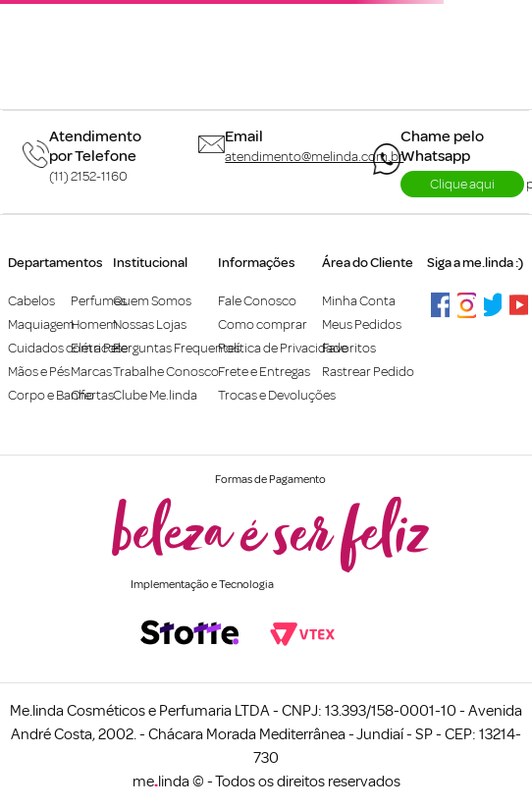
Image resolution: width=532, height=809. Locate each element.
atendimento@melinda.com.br (314, 157)
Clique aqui (462, 184)
